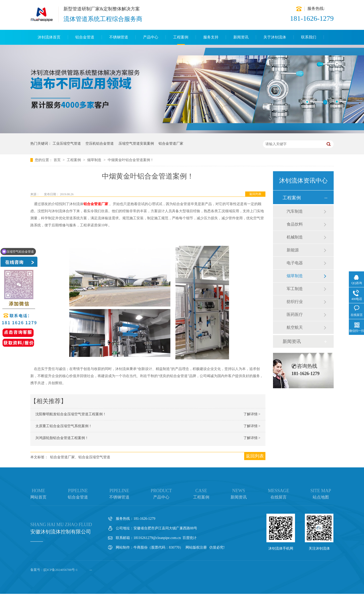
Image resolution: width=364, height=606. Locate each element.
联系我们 (309, 37)
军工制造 (295, 289)
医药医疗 (295, 315)
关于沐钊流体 (275, 37)
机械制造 (295, 237)
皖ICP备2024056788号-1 (61, 570)
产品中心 (151, 37)
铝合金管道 (85, 37)
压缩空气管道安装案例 (136, 144)
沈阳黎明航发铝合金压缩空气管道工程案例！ (71, 414)
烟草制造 (95, 160)
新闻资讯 (241, 37)
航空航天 (295, 327)
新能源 (293, 250)
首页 (58, 160)
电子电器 (295, 263)
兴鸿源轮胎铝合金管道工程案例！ (62, 438)
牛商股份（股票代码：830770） (158, 547)
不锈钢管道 (119, 37)
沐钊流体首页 (49, 37)
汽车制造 (295, 211)
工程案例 (181, 37)
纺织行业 (295, 302)
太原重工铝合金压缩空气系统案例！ (64, 426)
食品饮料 (295, 224)
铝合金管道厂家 (171, 144)
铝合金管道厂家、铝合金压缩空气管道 (80, 457)
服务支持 (211, 37)
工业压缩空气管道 (67, 144)
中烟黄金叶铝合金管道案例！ (131, 160)
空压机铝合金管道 (100, 144)
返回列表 (255, 194)
